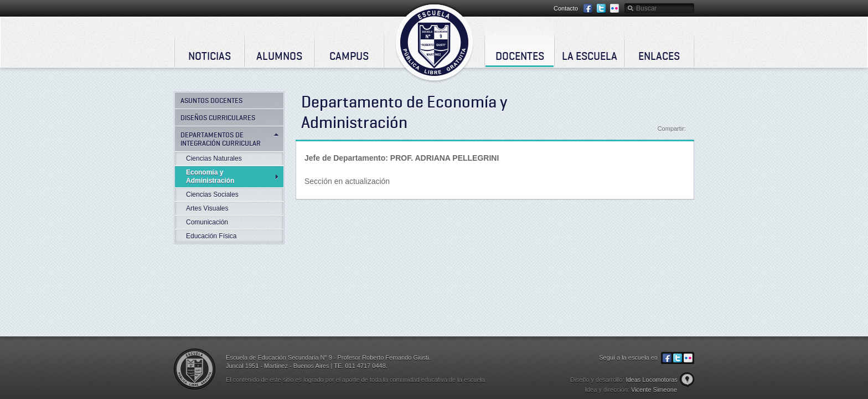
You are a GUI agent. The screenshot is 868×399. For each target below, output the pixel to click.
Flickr (614, 9)
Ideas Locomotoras (652, 380)
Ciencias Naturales (214, 158)
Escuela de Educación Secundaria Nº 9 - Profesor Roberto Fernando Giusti (434, 42)
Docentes (520, 56)
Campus (349, 56)
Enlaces (659, 56)
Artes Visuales (207, 208)
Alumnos (279, 56)
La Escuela (590, 56)
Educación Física (211, 236)
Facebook (588, 9)
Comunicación (207, 222)
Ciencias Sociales (212, 195)
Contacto (566, 8)
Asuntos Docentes (211, 100)
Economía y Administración (210, 177)
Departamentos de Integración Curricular (221, 139)
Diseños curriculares (218, 117)
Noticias (210, 56)
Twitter (601, 9)
